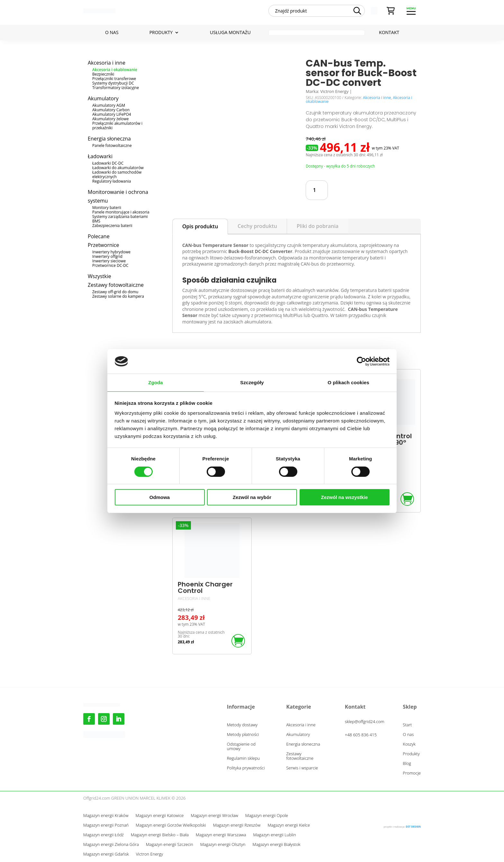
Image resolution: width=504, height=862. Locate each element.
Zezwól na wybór (252, 497)
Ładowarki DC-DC (108, 163)
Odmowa (160, 497)
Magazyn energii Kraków (106, 816)
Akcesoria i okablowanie (115, 70)
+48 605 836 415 (361, 735)
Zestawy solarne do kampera (118, 296)
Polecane (99, 236)
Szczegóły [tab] (252, 382)
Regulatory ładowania (112, 181)
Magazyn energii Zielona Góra (111, 845)
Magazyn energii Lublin (274, 835)
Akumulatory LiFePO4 (112, 114)
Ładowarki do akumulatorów (118, 168)
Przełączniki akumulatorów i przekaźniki (117, 126)
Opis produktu (200, 226)
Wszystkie (99, 276)
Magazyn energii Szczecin (170, 845)
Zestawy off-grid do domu (115, 292)
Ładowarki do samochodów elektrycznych (117, 174)
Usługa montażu (230, 33)
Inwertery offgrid (107, 256)
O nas (112, 33)
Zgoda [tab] (156, 382)
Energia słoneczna (109, 139)
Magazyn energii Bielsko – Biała (160, 835)
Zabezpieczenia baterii (112, 226)
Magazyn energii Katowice (160, 816)
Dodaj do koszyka (369, 190)
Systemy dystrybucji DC (113, 83)
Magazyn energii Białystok (277, 845)
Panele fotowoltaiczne (112, 145)
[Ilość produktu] (317, 190)
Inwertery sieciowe (109, 261)
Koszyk (409, 744)
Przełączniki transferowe (114, 79)
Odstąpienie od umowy (241, 747)
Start (407, 725)
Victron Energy (149, 854)
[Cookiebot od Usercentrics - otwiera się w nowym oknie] (361, 361)
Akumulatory (103, 98)
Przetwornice (103, 245)
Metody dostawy (242, 725)
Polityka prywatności (246, 768)
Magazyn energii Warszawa (221, 835)
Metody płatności (243, 735)
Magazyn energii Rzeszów (237, 825)
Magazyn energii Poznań (106, 825)
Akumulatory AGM (109, 105)
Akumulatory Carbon (111, 110)
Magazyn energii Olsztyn (223, 845)
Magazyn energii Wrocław (214, 816)
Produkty (161, 33)
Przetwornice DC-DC (110, 265)
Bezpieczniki (103, 74)
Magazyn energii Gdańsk (106, 854)
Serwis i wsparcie (302, 768)
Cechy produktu (257, 226)
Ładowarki (100, 156)
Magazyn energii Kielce (289, 825)
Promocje (412, 773)
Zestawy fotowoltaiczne (116, 285)
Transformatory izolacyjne (116, 88)
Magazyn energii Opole (267, 816)
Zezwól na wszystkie (345, 497)
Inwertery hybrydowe (111, 252)
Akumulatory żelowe (111, 119)
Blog (407, 764)
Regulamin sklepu (243, 758)
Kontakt (389, 33)
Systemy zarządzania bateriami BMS (120, 219)
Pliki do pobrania (318, 226)
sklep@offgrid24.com (365, 721)
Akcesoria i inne (107, 63)
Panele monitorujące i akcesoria (121, 212)
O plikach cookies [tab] (348, 382)
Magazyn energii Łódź (104, 835)
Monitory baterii (107, 208)
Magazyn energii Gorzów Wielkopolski (171, 825)
